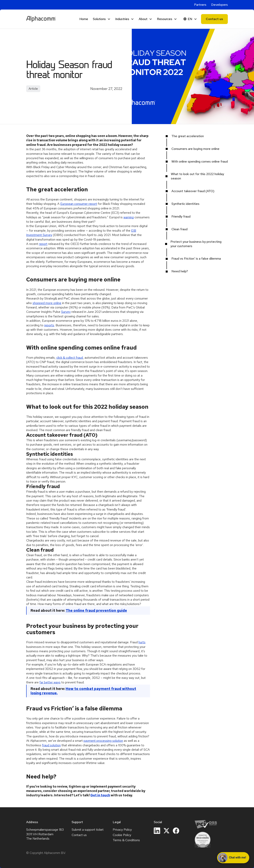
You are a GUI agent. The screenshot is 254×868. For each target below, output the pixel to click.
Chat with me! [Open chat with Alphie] (232, 858)
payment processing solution (103, 741)
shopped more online (47, 303)
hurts (142, 642)
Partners (200, 5)
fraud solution (51, 745)
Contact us (214, 19)
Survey (66, 312)
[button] (102, 19)
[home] (41, 19)
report (43, 244)
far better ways (50, 682)
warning (129, 217)
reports (49, 325)
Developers (219, 5)
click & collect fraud (70, 358)
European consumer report (79, 204)
